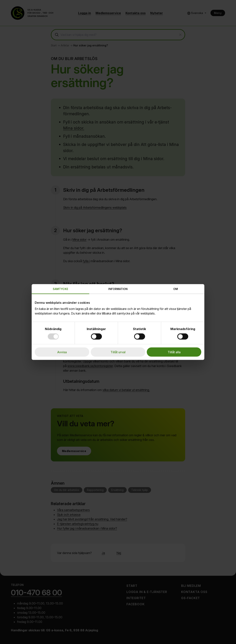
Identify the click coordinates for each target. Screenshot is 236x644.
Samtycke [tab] (61, 289)
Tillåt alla (174, 352)
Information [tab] (118, 289)
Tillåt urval (118, 352)
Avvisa (62, 352)
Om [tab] (176, 289)
